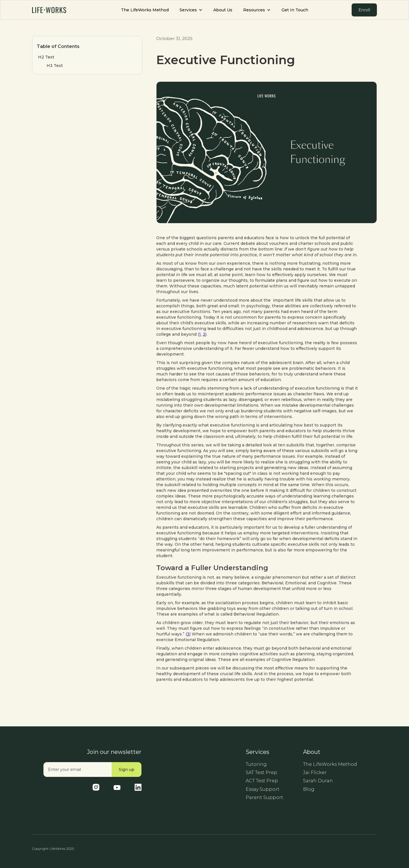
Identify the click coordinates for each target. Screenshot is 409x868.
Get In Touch (295, 10)
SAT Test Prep (261, 772)
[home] (49, 10)
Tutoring (256, 764)
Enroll (364, 10)
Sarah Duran (318, 781)
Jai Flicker (315, 772)
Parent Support (264, 797)
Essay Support (263, 789)
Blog (309, 789)
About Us (223, 10)
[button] (191, 10)
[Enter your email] (78, 770)
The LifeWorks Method (145, 10)
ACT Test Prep (262, 781)
